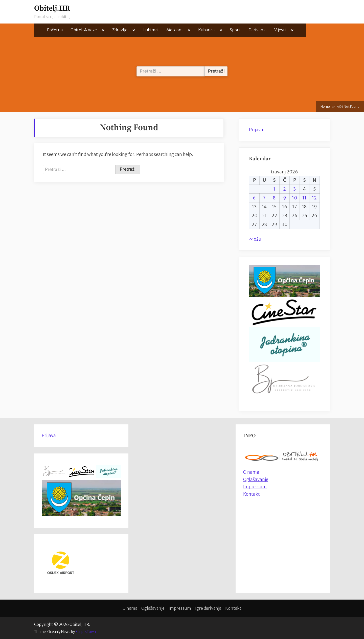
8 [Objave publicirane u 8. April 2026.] (274, 198)
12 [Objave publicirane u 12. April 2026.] (314, 198)
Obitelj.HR (52, 8)
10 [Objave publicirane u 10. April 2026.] (294, 198)
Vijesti (280, 30)
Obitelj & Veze (84, 30)
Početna (55, 30)
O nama (130, 608)
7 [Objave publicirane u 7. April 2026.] (264, 198)
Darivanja (257, 30)
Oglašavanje (256, 480)
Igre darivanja (208, 608)
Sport (235, 30)
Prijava (256, 130)
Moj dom (175, 30)
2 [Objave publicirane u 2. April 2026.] (285, 189)
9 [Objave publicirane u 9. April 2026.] (285, 198)
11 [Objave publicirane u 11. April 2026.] (304, 198)
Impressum (255, 487)
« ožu (255, 239)
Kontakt (252, 494)
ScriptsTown (86, 632)
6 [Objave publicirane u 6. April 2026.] (254, 198)
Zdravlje (120, 30)
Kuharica (206, 30)
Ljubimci (151, 30)
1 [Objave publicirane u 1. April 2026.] (274, 189)
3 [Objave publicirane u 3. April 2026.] (294, 189)
